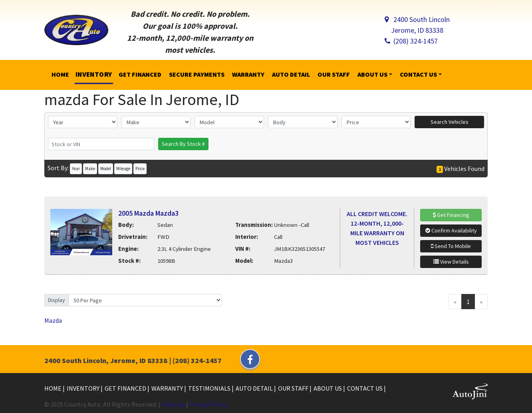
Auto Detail (255, 388)
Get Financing (451, 215)
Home (54, 388)
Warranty (168, 388)
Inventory (84, 388)
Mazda (53, 320)
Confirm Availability (451, 230)
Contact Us (365, 388)
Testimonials (210, 388)
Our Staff (294, 388)
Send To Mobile (451, 246)
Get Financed (126, 388)
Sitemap (173, 404)
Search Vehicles (450, 122)
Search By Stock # (183, 144)
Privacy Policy (208, 404)
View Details (451, 262)
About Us (328, 388)
